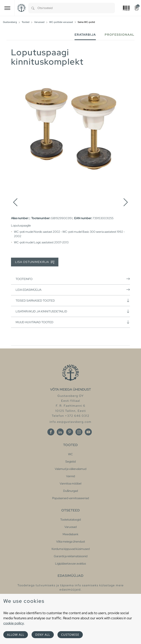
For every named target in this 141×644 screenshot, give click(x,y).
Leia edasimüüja (73, 290)
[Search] (33, 8)
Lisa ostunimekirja (35, 262)
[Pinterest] (70, 432)
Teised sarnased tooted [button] (73, 300)
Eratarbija (85, 35)
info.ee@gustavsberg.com (70, 422)
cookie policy (14, 623)
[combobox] (76, 8)
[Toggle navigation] (7, 8)
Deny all (43, 635)
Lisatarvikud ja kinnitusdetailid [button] (73, 311)
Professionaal (120, 35)
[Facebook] (51, 432)
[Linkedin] (60, 432)
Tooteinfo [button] (73, 279)
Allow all (16, 635)
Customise (70, 635)
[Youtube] (88, 432)
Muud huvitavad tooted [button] (73, 322)
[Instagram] (79, 432)
